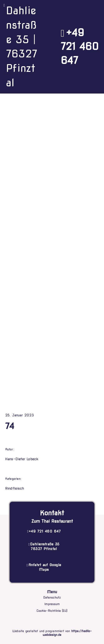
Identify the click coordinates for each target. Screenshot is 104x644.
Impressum (52, 604)
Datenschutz (52, 597)
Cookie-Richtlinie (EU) (52, 611)
